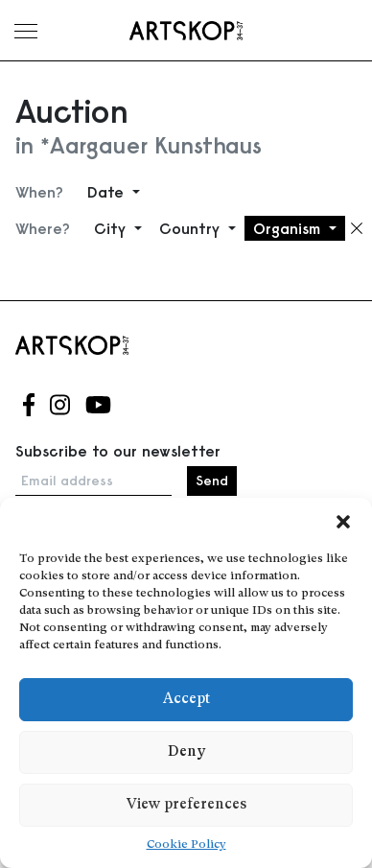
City (112, 228)
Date (108, 192)
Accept (186, 700)
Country (192, 228)
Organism (289, 228)
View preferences (186, 805)
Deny (186, 752)
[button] (343, 522)
